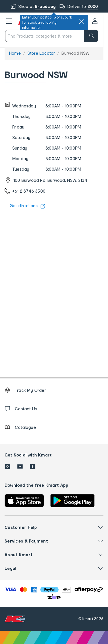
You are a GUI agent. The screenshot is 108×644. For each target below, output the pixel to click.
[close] (81, 22)
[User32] (95, 21)
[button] (9, 21)
